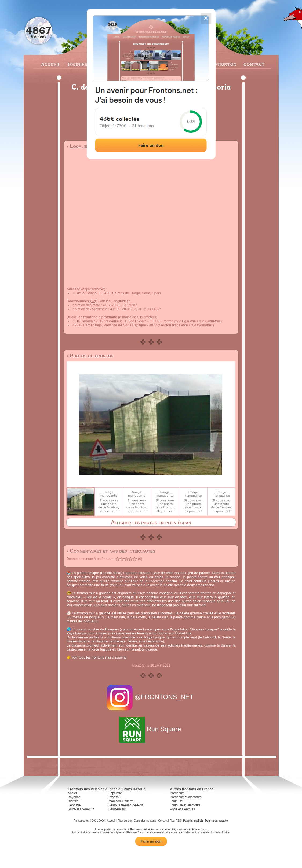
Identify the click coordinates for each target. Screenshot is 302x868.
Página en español (217, 821)
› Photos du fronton (90, 356)
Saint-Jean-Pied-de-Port (126, 805)
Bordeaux (177, 793)
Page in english (193, 821)
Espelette (115, 793)
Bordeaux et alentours (186, 797)
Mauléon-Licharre (121, 801)
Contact (253, 64)
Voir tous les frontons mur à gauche (99, 657)
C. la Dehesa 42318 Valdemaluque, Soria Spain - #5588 (116, 321)
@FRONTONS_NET (151, 697)
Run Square (151, 729)
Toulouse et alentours (185, 805)
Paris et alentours (182, 809)
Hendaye (74, 805)
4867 (38, 30)
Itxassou (114, 797)
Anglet (72, 793)
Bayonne (74, 797)
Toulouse (176, 801)
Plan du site (125, 821)
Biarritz (73, 801)
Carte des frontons (145, 821)
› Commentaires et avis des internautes (111, 551)
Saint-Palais (117, 809)
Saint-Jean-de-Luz (81, 809)
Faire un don (151, 841)
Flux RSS (175, 821)
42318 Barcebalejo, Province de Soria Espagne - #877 (115, 325)
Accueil (50, 64)
